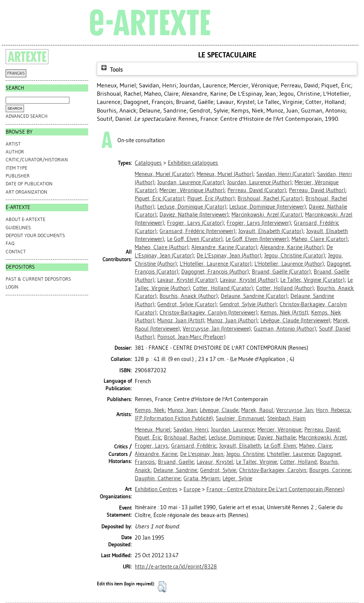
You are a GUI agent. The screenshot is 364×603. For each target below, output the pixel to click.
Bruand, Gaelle (176, 462)
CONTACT (16, 252)
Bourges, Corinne (330, 470)
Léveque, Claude (219, 410)
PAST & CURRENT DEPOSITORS (38, 279)
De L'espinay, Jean (202, 454)
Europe (192, 489)
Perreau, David (322, 430)
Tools (111, 70)
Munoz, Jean (182, 410)
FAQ (10, 243)
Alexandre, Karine (156, 454)
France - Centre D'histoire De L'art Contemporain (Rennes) (275, 489)
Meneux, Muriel (153, 430)
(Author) (225, 174)
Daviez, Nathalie (277, 438)
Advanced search (27, 116)
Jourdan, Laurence (233, 430)
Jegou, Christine (245, 454)
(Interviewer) (268, 207)
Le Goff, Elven (280, 446)
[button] (162, 587)
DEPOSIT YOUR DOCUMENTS (35, 235)
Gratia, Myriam (202, 478)
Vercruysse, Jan (295, 410)
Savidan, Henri (191, 430)
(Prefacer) (191, 337)
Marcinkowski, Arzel (322, 438)
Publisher (18, 176)
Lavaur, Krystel (215, 462)
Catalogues (148, 163)
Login (12, 287)
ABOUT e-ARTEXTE (26, 219)
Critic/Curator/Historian (37, 160)
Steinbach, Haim (287, 418)
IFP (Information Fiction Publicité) (174, 418)
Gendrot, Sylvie (218, 470)
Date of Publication (29, 184)
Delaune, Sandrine (175, 470)
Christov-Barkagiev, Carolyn (273, 470)
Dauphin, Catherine (158, 478)
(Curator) (164, 174)
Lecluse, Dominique (232, 438)
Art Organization (26, 192)
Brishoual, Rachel (185, 438)
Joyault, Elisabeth (240, 446)
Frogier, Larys (151, 446)
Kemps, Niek (150, 410)
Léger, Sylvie (237, 478)
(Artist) (284, 313)
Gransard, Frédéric (194, 446)
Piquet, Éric (148, 438)
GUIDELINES (18, 228)
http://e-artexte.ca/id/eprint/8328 (176, 567)
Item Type (17, 168)
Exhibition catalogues (193, 163)
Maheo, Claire (315, 446)
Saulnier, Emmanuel (240, 418)
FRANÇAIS (16, 73)
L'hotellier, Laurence (291, 454)
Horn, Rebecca (333, 410)
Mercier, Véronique (279, 430)
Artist (13, 144)
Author (15, 152)
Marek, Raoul (257, 410)
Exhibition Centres (156, 489)
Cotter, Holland (298, 462)
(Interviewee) (295, 320)
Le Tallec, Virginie (256, 462)
